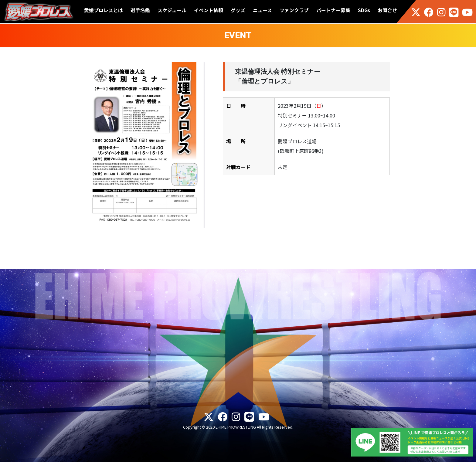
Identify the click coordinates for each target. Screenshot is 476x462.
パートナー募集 (333, 10)
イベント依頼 (209, 10)
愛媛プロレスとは (104, 10)
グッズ (238, 10)
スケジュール (172, 10)
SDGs (364, 10)
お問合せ (387, 10)
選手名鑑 (140, 10)
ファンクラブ (294, 10)
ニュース (262, 10)
